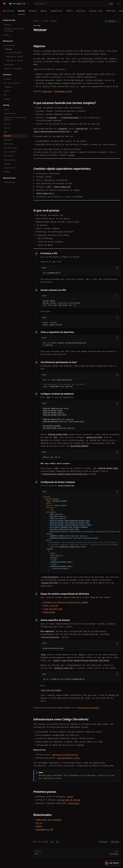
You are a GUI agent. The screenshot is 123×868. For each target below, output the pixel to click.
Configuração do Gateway (69, 800)
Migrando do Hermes (15, 61)
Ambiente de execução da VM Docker (15, 119)
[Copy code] (117, 268)
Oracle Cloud (10, 160)
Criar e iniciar (51, 606)
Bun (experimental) (12, 83)
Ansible (7, 79)
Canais (70, 797)
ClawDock (8, 87)
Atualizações (49, 612)
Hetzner (7, 136)
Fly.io (7, 128)
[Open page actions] (118, 21)
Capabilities (57, 11)
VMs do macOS (10, 152)
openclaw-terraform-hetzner (65, 755)
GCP (5, 132)
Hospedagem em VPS (63, 91)
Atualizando (9, 45)
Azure (6, 110)
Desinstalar (9, 65)
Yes (52, 842)
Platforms (81, 11)
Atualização (74, 803)
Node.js (7, 35)
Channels (33, 11)
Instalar (8, 25)
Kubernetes (9, 144)
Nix (5, 95)
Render (7, 172)
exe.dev (7, 124)
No (58, 842)
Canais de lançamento (13, 69)
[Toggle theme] (118, 4)
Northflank (9, 156)
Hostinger (8, 140)
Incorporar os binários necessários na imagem (65, 602)
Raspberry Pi (10, 168)
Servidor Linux (11, 148)
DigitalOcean (10, 114)
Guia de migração (14, 53)
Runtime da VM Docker (89, 708)
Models (70, 11)
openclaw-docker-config (68, 758)
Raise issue (115, 842)
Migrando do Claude (15, 57)
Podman (7, 99)
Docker (7, 91)
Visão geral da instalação (49, 820)
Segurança (47, 91)
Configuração (10, 182)
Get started (8, 11)
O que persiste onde (53, 609)
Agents (44, 11)
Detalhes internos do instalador (13, 30)
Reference (111, 11)
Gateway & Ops (96, 11)
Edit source (103, 842)
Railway (7, 164)
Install (21, 11)
